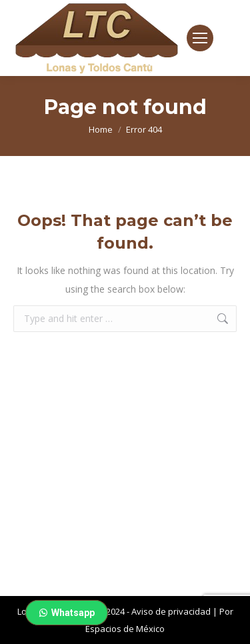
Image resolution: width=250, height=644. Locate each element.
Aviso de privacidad (171, 611)
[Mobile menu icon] (200, 38)
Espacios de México (125, 629)
